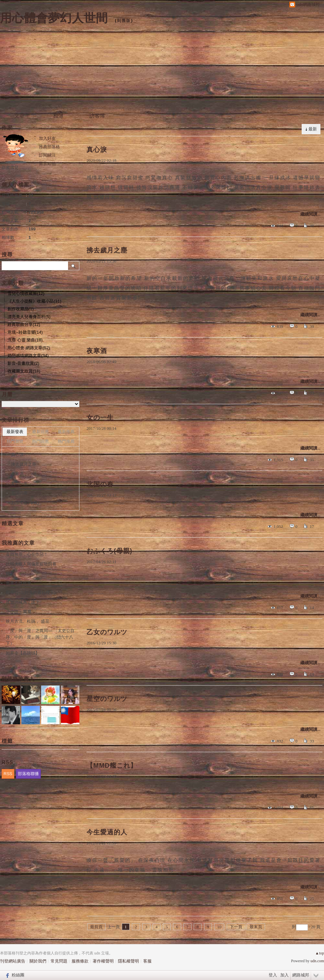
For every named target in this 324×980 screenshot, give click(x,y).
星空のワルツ (107, 699)
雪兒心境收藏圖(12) (26, 293)
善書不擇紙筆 (18, 583)
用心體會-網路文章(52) (29, 348)
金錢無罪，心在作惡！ (27, 554)
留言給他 (47, 164)
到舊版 (124, 21)
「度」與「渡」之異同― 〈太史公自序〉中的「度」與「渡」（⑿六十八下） (40, 637)
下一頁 (236, 927)
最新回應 (40, 432)
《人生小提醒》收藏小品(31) (34, 301)
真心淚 (97, 150)
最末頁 (256, 927)
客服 (147, 961)
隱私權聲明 (128, 961)
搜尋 (74, 266)
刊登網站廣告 (13, 961)
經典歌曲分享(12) (24, 324)
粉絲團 (18, 975)
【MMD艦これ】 (112, 765)
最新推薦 (66, 432)
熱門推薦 (66, 441)
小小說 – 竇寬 (19, 612)
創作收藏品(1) (21, 309)
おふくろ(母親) (109, 551)
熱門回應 (40, 441)
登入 (273, 975)
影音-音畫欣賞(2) (23, 363)
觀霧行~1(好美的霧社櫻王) (31, 592)
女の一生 (100, 418)
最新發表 (15, 432)
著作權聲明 (103, 961)
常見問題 (59, 961)
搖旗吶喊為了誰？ (23, 602)
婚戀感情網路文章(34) (28, 356)
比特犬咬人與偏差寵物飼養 (31, 564)
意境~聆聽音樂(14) (25, 332)
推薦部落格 (49, 147)
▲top (320, 953)
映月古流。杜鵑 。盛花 (28, 621)
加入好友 (47, 138)
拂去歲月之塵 (107, 250)
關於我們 (38, 961)
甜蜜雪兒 (10, 167)
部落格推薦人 (18, 679)
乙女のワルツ (107, 632)
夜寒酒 (97, 351)
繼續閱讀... (310, 214)
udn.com (317, 961)
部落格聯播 (28, 774)
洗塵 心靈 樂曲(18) (25, 340)
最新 (313, 129)
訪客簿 (97, 116)
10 (219, 927)
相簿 (58, 116)
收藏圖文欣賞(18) (24, 371)
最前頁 (96, 927)
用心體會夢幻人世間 (54, 18)
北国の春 (100, 484)
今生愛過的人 (107, 832)
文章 (19, 116)
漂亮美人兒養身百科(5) (29, 317)
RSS (8, 774)
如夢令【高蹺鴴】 (23, 653)
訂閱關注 (47, 155)
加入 (284, 975)
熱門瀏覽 (15, 441)
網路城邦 (301, 975)
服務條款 (80, 961)
